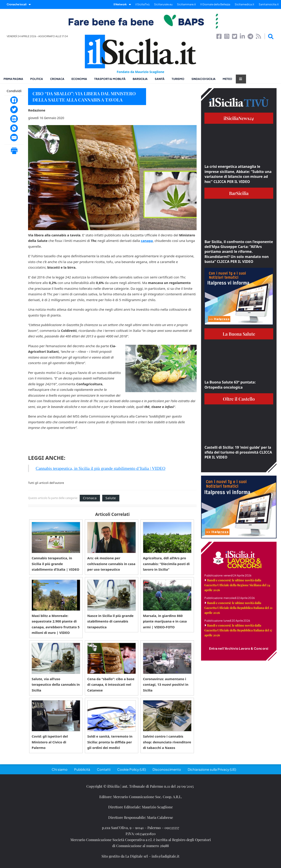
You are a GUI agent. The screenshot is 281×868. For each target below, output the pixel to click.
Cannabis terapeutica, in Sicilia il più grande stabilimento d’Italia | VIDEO (100, 468)
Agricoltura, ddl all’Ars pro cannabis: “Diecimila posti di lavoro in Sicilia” (166, 564)
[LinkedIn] (14, 119)
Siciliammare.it (186, 4)
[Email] (14, 138)
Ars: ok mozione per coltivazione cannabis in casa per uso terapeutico (111, 564)
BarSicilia (140, 79)
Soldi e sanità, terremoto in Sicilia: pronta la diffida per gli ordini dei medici (110, 742)
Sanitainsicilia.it (269, 4)
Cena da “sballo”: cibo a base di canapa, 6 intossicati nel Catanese (111, 684)
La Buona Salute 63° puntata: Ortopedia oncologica (230, 385)
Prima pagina (13, 79)
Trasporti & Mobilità (110, 79)
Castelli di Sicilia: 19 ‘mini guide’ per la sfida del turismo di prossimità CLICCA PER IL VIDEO (238, 452)
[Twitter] (14, 110)
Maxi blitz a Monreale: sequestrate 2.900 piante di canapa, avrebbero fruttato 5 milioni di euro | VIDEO (56, 624)
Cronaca (57, 79)
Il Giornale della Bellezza (215, 4)
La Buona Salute (239, 334)
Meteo (227, 79)
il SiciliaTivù (143, 4)
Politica (37, 79)
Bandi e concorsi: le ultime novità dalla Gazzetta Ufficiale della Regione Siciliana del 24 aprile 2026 (237, 585)
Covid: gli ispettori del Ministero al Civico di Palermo (50, 742)
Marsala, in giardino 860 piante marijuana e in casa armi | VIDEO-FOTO (165, 621)
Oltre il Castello (239, 399)
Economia (79, 79)
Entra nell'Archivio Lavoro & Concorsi (239, 648)
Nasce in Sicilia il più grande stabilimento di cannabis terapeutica (110, 621)
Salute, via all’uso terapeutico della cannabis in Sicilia (56, 684)
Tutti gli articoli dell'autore (46, 483)
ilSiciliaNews (239, 118)
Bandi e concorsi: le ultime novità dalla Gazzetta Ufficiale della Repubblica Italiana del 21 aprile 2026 (238, 608)
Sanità (160, 79)
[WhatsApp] (14, 128)
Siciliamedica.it (244, 4)
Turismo (178, 79)
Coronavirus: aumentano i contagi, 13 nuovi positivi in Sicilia (166, 684)
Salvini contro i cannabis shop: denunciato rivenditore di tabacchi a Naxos (167, 742)
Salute (111, 498)
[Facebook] (14, 100)
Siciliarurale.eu (163, 4)
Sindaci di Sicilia (204, 79)
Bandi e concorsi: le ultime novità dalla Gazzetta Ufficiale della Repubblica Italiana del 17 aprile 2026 (238, 630)
